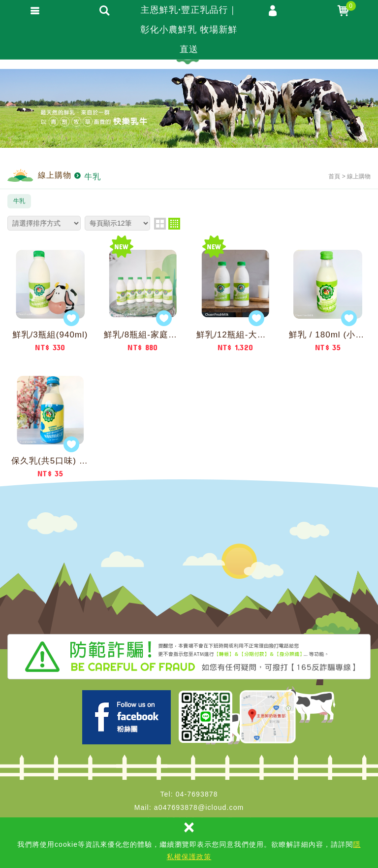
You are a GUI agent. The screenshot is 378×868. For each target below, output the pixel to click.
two (160, 224)
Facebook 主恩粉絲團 (126, 717)
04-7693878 (197, 794)
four (174, 224)
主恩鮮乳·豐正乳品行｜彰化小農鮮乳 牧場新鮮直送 (189, 30)
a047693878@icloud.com (199, 807)
